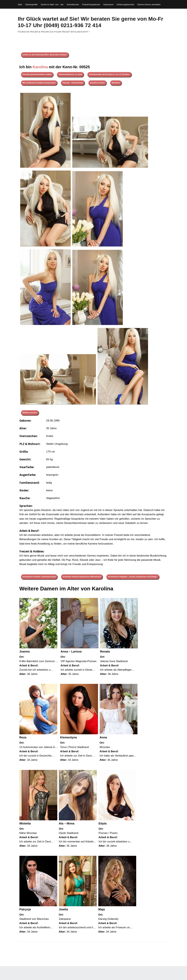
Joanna (25, 651)
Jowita (63, 909)
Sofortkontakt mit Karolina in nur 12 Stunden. (109, 74)
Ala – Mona (67, 823)
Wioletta (25, 823)
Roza (23, 737)
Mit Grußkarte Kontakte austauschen (39, 83)
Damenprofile (31, 4)
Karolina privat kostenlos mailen (37, 74)
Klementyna (68, 737)
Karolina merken (97, 83)
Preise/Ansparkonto (91, 4)
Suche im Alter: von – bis (52, 4)
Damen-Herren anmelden (149, 4)
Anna (103, 737)
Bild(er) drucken (30, 413)
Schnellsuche (73, 4)
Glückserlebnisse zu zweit (70, 74)
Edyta (102, 823)
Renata (105, 651)
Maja (102, 909)
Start (20, 4)
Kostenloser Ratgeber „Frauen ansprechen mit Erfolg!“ (133, 577)
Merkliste (116, 83)
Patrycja (25, 909)
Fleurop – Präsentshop (73, 83)
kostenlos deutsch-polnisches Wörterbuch (82, 577)
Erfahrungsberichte (125, 4)
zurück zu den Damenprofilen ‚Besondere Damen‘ (45, 55)
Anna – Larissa (71, 651)
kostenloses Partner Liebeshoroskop (39, 577)
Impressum (108, 4)
